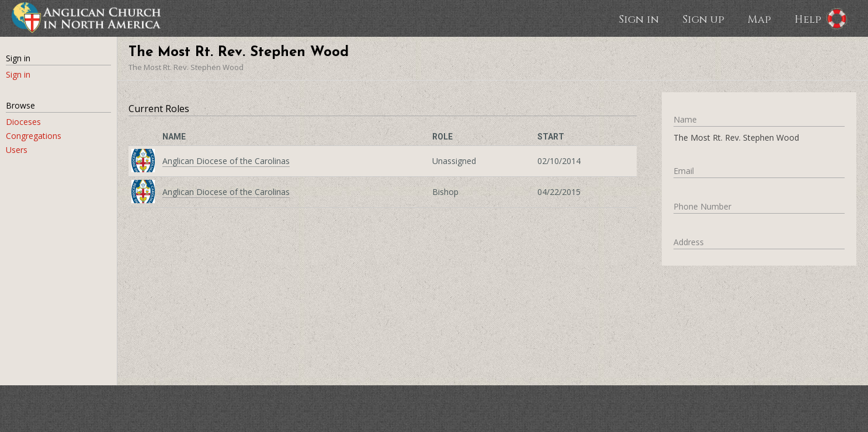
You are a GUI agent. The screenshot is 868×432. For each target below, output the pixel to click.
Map (759, 19)
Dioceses (23, 122)
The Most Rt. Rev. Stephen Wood (186, 67)
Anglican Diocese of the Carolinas (226, 161)
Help (808, 19)
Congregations (34, 136)
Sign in (639, 19)
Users (17, 150)
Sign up (703, 19)
